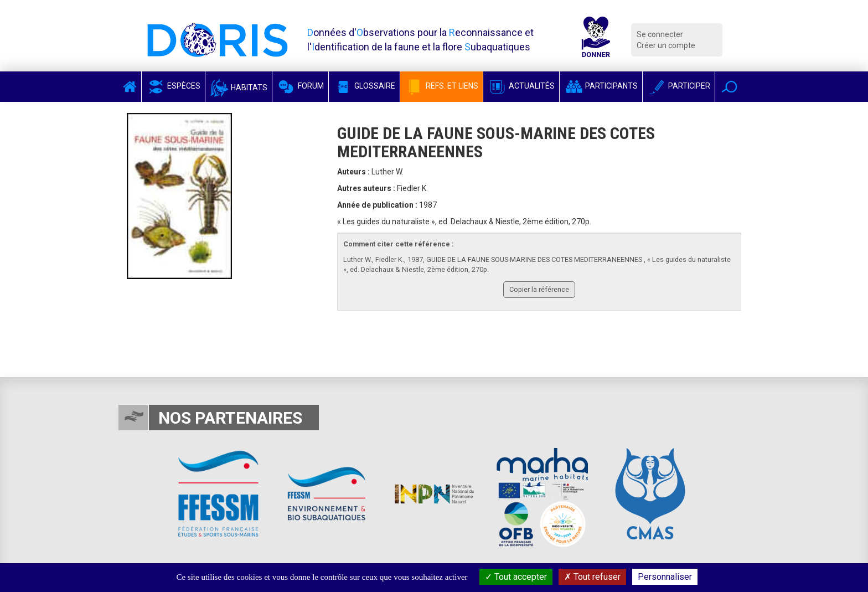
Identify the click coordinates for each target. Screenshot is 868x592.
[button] (729, 87)
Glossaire (364, 86)
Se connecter (660, 34)
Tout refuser (592, 577)
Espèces (173, 86)
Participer (679, 86)
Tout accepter (516, 577)
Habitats (239, 87)
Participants (601, 86)
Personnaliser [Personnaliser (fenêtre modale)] (665, 577)
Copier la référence (539, 289)
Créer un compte (666, 45)
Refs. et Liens (441, 86)
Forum (300, 86)
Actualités (521, 86)
